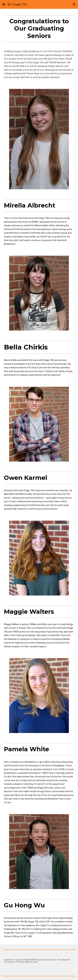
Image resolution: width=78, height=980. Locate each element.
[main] (39, 30)
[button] (4, 4)
